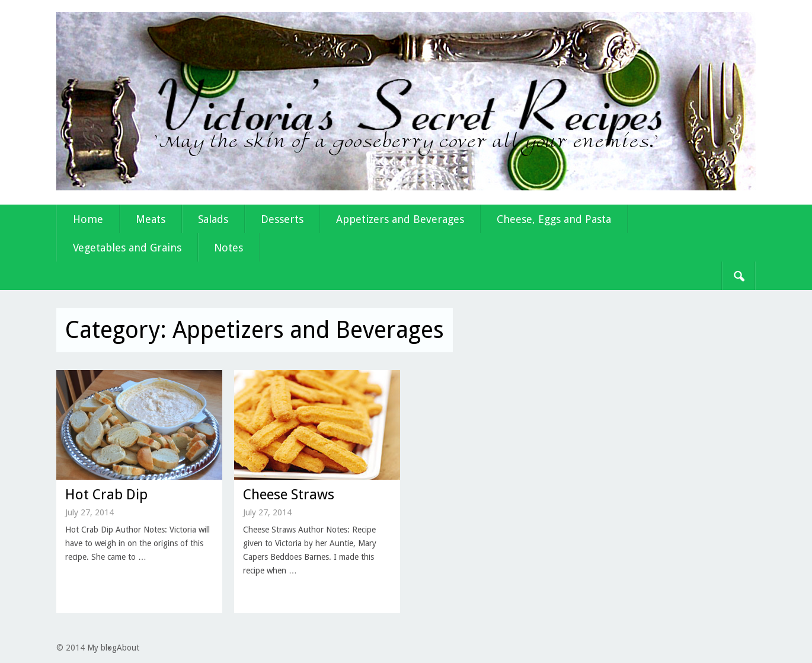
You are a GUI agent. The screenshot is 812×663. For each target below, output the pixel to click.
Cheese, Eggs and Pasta (554, 219)
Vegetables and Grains (127, 248)
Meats (151, 219)
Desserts (282, 219)
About (128, 648)
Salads (213, 219)
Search (739, 276)
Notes (228, 248)
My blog (102, 648)
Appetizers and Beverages (400, 219)
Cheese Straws (289, 495)
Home (88, 219)
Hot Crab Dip (106, 495)
